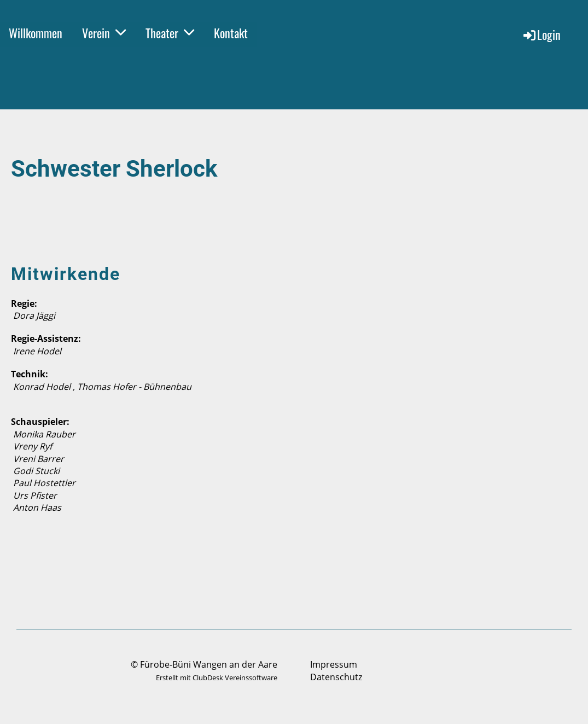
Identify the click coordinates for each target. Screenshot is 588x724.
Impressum (334, 664)
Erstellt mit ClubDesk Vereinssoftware (217, 678)
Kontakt (231, 33)
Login (541, 34)
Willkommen (36, 33)
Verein (104, 33)
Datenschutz (336, 677)
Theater (170, 33)
